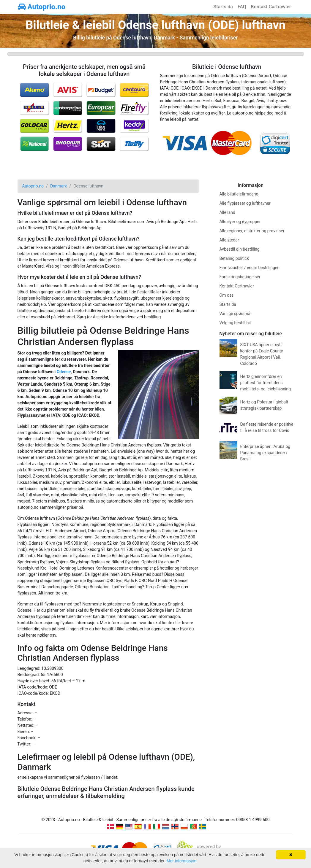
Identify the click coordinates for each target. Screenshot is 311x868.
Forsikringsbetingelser (240, 277)
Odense (64, 372)
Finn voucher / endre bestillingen (250, 268)
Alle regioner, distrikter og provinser (252, 231)
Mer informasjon (181, 861)
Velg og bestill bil (235, 323)
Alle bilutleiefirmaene (239, 194)
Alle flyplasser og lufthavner (245, 203)
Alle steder (229, 240)
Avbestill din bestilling (240, 249)
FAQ (242, 7)
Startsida (223, 7)
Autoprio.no (42, 7)
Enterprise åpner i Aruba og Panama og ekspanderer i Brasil (265, 453)
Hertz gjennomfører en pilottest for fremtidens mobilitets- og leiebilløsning (266, 383)
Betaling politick (234, 258)
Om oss (227, 295)
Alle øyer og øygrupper (240, 222)
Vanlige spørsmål (236, 314)
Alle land (227, 212)
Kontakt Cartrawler (271, 7)
